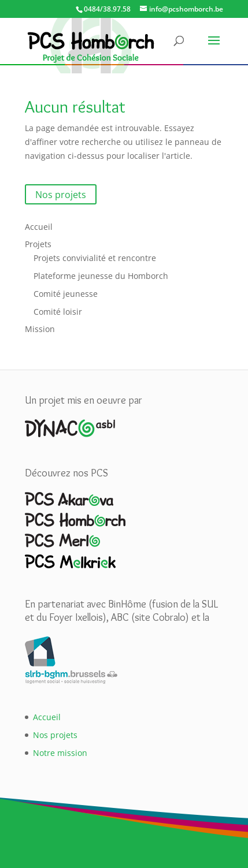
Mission (40, 329)
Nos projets (61, 194)
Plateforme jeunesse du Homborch (101, 276)
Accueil (39, 227)
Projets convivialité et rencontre (95, 258)
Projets (38, 244)
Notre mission (60, 753)
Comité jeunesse (66, 294)
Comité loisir (58, 312)
